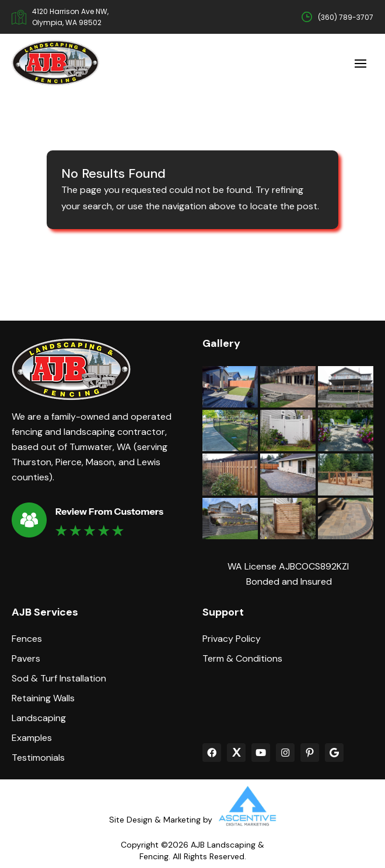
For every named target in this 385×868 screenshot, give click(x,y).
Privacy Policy (232, 639)
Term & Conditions (242, 659)
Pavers (26, 659)
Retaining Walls (43, 698)
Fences (27, 639)
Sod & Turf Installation (59, 679)
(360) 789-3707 (346, 17)
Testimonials (38, 758)
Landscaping (39, 718)
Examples (32, 738)
